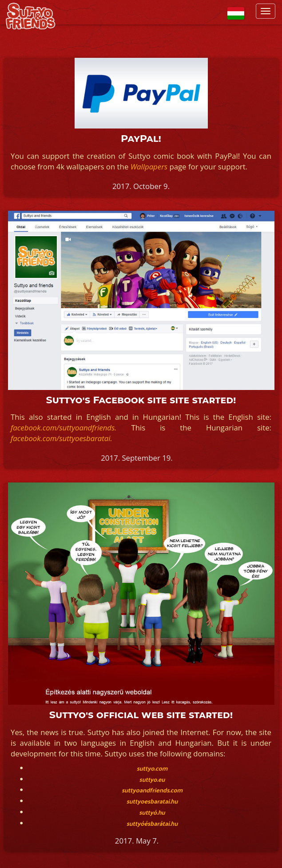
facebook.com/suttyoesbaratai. (62, 438)
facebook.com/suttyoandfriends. (64, 428)
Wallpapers (149, 167)
